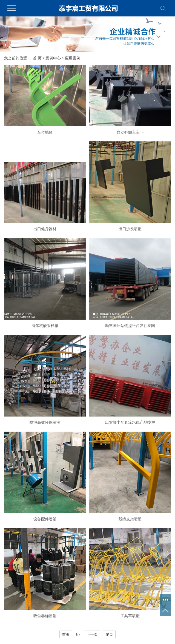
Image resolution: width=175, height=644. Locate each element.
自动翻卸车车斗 (130, 132)
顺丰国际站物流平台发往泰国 (130, 326)
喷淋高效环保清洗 (45, 422)
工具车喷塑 (130, 616)
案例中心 (53, 58)
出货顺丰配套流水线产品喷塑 (130, 422)
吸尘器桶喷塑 (45, 616)
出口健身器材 (45, 229)
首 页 (37, 58)
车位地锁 (45, 132)
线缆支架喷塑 (130, 519)
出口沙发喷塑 (130, 229)
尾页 (109, 634)
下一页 (92, 634)
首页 (66, 634)
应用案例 (73, 58)
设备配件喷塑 (45, 519)
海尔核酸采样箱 (45, 326)
